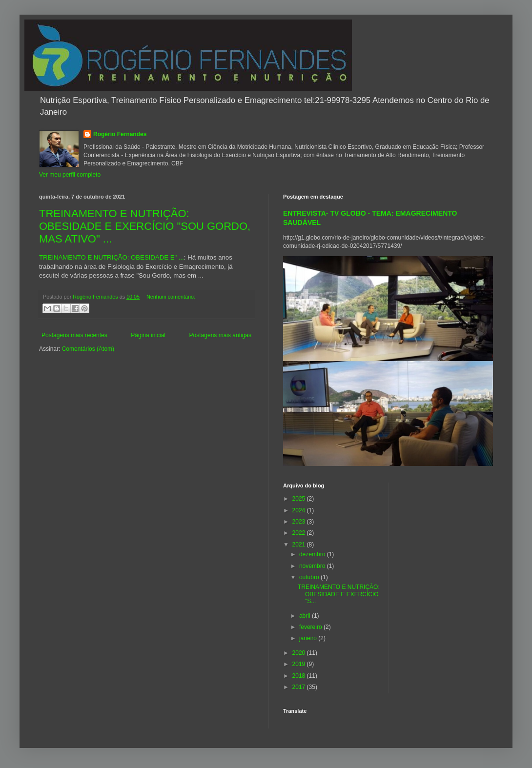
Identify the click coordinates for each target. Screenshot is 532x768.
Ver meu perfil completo (70, 175)
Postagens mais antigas (220, 335)
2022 (300, 533)
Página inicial (148, 335)
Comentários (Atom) (88, 349)
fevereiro (311, 627)
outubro (310, 577)
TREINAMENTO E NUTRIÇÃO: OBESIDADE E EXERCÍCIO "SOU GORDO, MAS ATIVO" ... (145, 226)
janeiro (309, 638)
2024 (300, 510)
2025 (300, 499)
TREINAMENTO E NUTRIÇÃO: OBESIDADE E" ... (112, 257)
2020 (300, 653)
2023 (300, 522)
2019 (300, 664)
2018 (300, 676)
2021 (300, 545)
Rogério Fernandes (120, 134)
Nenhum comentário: (171, 297)
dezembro (313, 554)
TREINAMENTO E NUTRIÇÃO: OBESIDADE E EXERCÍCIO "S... (339, 594)
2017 (300, 687)
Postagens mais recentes (74, 335)
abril (306, 616)
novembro (313, 566)
